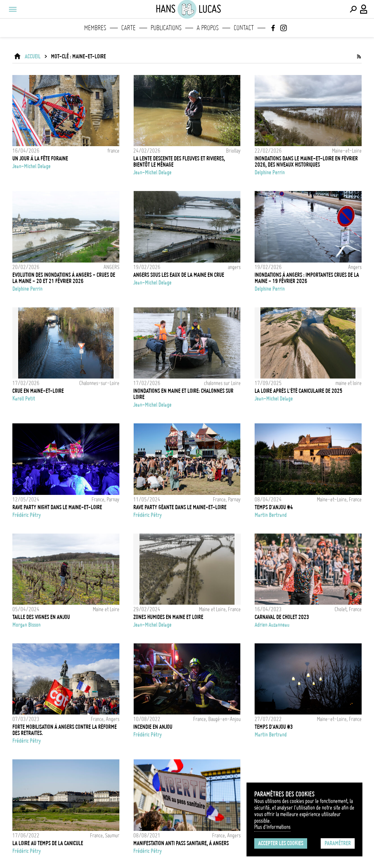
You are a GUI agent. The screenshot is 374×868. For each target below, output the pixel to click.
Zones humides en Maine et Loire (168, 617)
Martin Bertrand (271, 515)
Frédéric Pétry (27, 515)
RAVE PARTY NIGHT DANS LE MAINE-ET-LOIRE (57, 507)
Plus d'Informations (272, 827)
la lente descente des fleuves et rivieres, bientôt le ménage (179, 162)
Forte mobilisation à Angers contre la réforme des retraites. (65, 730)
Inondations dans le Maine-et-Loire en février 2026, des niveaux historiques (306, 162)
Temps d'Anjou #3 (274, 727)
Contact (244, 28)
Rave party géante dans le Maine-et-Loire (180, 507)
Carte (128, 28)
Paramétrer (338, 843)
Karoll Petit (24, 399)
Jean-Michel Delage (31, 166)
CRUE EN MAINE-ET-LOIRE (38, 391)
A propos (208, 28)
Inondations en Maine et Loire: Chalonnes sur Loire (183, 394)
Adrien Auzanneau (272, 625)
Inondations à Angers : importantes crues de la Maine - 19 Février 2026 (307, 278)
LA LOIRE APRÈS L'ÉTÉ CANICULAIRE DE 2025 (298, 391)
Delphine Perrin (270, 172)
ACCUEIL (33, 56)
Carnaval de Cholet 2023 (282, 617)
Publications (166, 28)
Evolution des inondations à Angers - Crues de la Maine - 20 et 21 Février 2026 (64, 278)
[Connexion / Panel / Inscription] (364, 9)
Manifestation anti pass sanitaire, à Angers (181, 843)
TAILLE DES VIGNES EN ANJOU (41, 617)
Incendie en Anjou (153, 727)
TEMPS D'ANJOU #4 (274, 507)
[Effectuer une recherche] (353, 9)
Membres (95, 28)
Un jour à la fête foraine (40, 159)
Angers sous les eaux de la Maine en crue (179, 275)
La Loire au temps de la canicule (48, 843)
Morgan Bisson (26, 625)
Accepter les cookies (281, 843)
